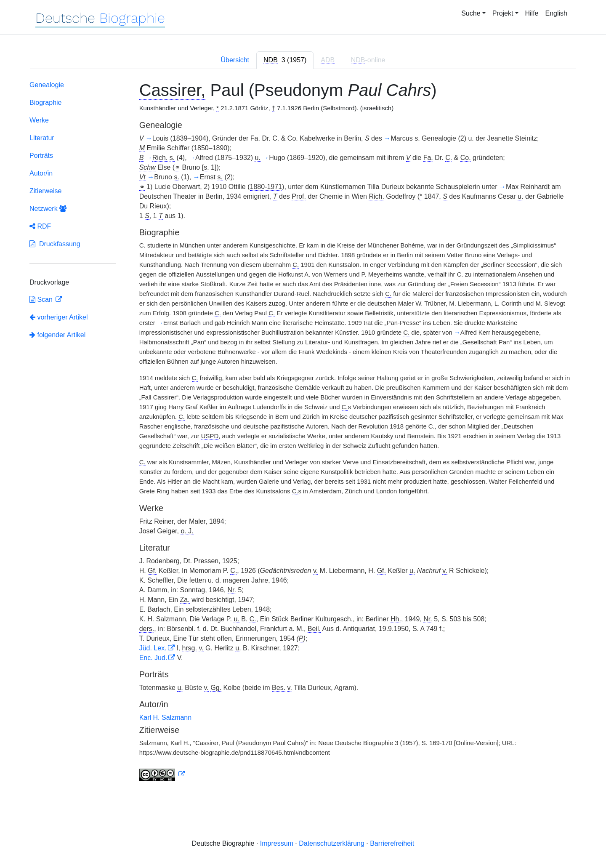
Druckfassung (55, 244)
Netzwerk (48, 209)
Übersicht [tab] (235, 60)
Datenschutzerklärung (332, 843)
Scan (42, 300)
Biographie (46, 103)
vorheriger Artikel (59, 317)
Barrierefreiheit (392, 843)
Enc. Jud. (153, 658)
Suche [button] (471, 13)
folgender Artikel (57, 335)
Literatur (42, 138)
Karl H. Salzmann (166, 718)
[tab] (285, 60)
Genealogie (47, 85)
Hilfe (532, 13)
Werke (39, 120)
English (556, 13)
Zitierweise (45, 191)
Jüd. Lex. (153, 648)
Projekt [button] (503, 13)
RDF (40, 226)
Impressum (277, 843)
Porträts (41, 156)
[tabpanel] (303, 433)
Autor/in (41, 173)
